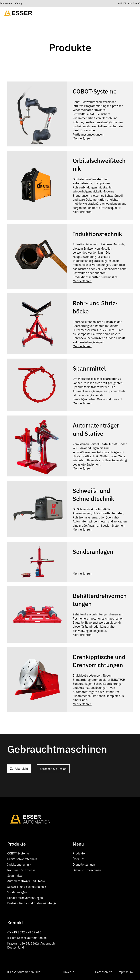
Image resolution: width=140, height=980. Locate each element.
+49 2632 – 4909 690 (27, 932)
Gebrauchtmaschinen (87, 870)
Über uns (79, 859)
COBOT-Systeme (18, 853)
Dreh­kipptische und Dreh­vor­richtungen (33, 903)
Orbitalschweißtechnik (22, 859)
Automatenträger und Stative (27, 881)
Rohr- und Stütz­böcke (21, 870)
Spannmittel (15, 876)
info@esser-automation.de (29, 938)
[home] (18, 13)
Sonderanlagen (17, 892)
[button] (133, 13)
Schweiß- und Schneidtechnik (27, 887)
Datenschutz (103, 972)
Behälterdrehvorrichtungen (25, 898)
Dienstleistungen (84, 864)
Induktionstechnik (19, 864)
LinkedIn (69, 972)
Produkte (79, 853)
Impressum (125, 972)
